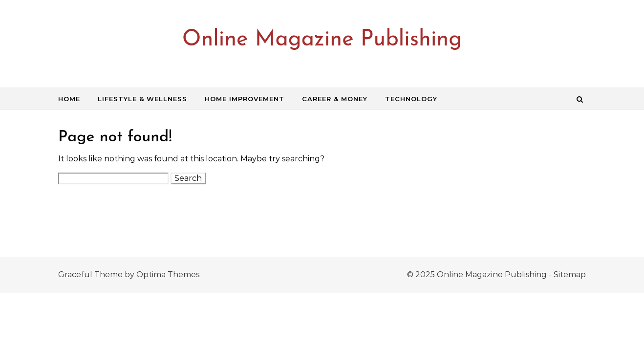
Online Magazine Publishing (322, 40)
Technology (411, 99)
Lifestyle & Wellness (142, 99)
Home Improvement (245, 99)
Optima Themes (168, 275)
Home (69, 99)
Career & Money (335, 99)
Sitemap (570, 275)
